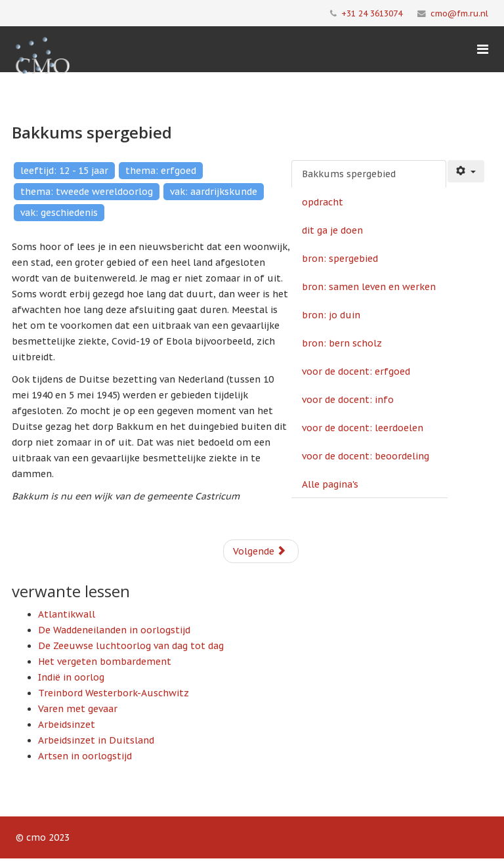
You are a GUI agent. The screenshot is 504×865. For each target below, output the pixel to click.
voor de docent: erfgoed (356, 371)
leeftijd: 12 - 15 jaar (64, 171)
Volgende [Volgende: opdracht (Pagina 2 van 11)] (260, 551)
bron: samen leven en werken (369, 287)
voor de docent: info (348, 400)
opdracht (323, 202)
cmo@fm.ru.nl (459, 13)
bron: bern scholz (342, 343)
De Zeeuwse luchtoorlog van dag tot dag (131, 646)
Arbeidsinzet (67, 725)
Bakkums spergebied (349, 174)
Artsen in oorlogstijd (85, 756)
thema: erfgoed (161, 171)
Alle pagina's (330, 484)
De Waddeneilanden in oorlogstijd (114, 630)
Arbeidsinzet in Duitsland (96, 740)
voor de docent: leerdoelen (363, 428)
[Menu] (483, 49)
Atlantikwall (67, 614)
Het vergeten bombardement (105, 662)
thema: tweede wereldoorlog (87, 192)
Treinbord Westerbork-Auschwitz (114, 693)
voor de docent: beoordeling (366, 456)
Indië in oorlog (71, 677)
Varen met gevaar (78, 709)
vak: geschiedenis (59, 213)
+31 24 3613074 (372, 13)
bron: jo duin (331, 315)
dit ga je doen (332, 230)
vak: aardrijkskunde (214, 192)
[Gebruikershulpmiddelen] (466, 171)
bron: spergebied (340, 259)
